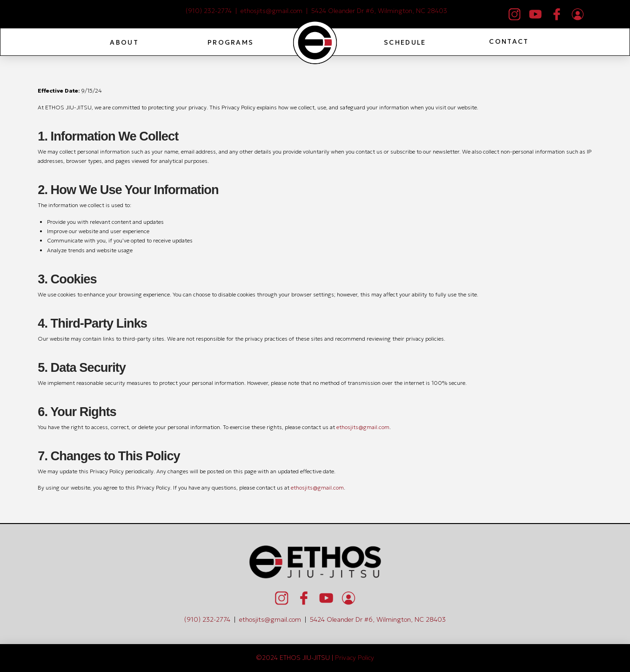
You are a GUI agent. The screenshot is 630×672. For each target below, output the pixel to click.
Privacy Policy (355, 658)
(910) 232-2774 (209, 11)
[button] (124, 42)
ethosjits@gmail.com (271, 11)
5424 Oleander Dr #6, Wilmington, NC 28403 (379, 11)
